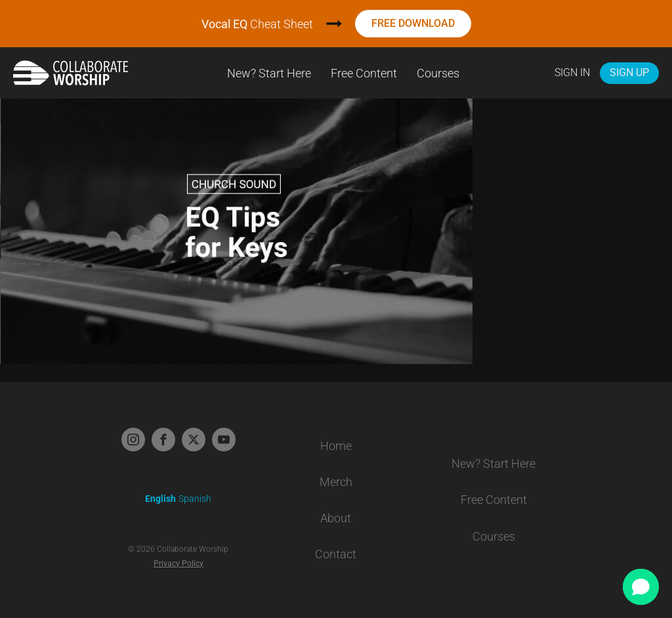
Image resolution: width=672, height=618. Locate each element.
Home (336, 446)
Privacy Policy (178, 564)
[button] (641, 587)
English (160, 499)
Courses (438, 73)
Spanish (195, 499)
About (336, 518)
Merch (336, 482)
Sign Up (629, 72)
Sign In (572, 72)
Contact (336, 554)
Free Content (364, 73)
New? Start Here (269, 73)
